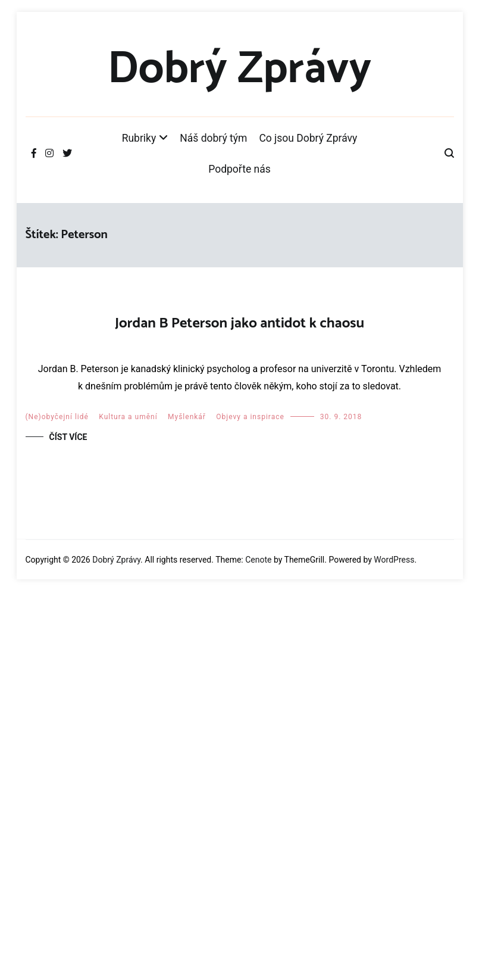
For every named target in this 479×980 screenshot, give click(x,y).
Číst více (68, 826)
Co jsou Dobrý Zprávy (308, 138)
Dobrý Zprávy (239, 70)
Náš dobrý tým (213, 138)
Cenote (258, 948)
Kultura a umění (128, 806)
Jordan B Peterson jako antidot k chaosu (239, 324)
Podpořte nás (239, 169)
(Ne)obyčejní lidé (57, 806)
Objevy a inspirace (250, 806)
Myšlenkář (187, 806)
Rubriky (139, 138)
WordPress (394, 948)
